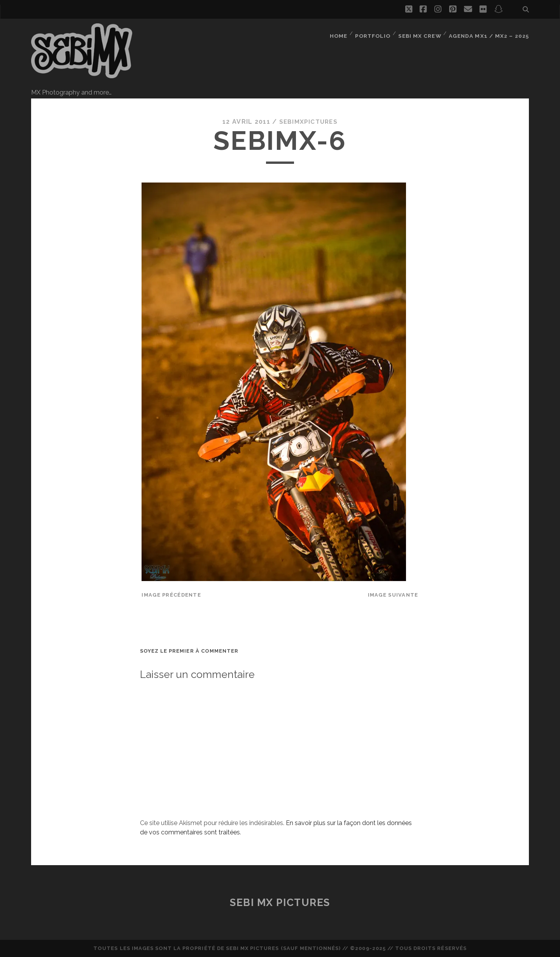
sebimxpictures (308, 122)
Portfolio (376, 33)
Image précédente (171, 595)
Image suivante (393, 595)
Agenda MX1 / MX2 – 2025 (491, 33)
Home (341, 33)
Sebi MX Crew (423, 33)
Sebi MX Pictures (280, 903)
